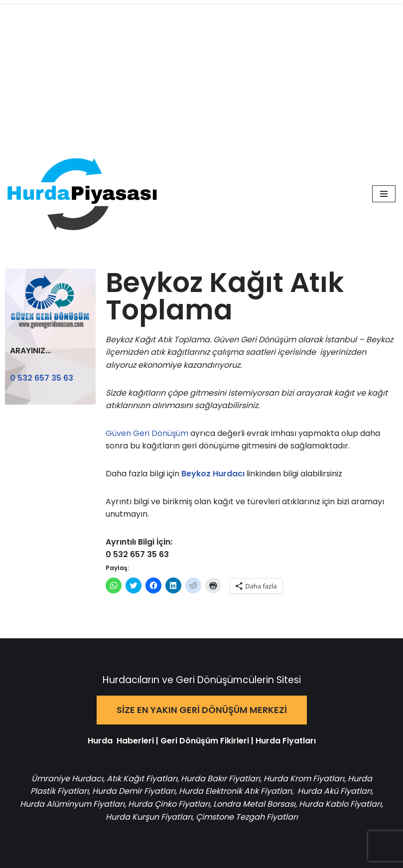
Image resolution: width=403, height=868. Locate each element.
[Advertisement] (201, 75)
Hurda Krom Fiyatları (304, 779)
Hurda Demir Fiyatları (134, 791)
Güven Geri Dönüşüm (148, 433)
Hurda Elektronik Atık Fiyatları (235, 791)
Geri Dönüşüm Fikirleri (205, 741)
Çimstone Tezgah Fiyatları (247, 817)
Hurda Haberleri (121, 741)
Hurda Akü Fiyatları (335, 791)
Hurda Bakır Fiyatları (220, 779)
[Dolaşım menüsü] (384, 194)
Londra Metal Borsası (254, 804)
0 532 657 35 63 (42, 378)
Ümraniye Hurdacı (67, 779)
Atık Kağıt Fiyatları (142, 779)
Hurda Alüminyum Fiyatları (72, 804)
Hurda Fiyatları (286, 741)
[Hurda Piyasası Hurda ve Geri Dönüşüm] (82, 194)
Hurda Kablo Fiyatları (340, 804)
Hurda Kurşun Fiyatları (149, 817)
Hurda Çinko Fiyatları (169, 804)
